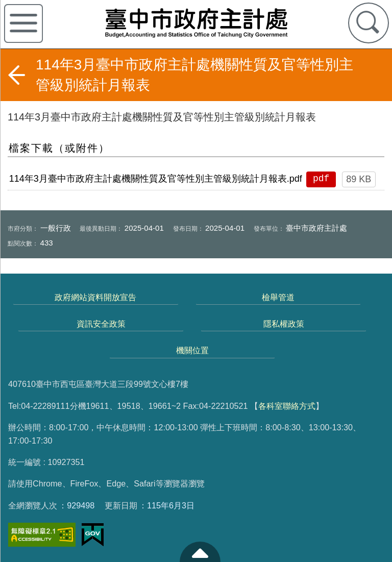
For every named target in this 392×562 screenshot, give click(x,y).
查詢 (369, 23)
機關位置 (192, 350)
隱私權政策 (284, 324)
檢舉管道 (278, 297)
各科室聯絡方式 (287, 406)
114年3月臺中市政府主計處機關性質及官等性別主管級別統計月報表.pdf (156, 179)
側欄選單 (23, 23)
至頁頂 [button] (200, 552)
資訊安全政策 (101, 324)
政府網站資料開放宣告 (95, 297)
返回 (16, 75)
